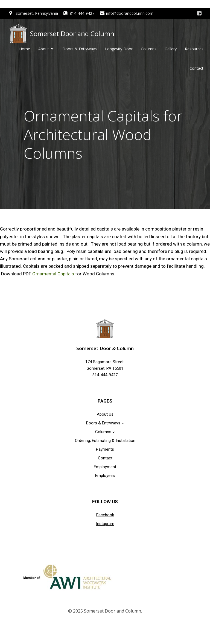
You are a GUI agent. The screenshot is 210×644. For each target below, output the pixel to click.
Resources (194, 49)
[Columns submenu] (114, 432)
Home (25, 49)
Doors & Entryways (80, 49)
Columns (149, 49)
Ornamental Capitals (53, 274)
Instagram (105, 524)
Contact (196, 69)
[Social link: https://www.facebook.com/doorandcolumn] (199, 13)
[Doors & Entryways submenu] (123, 423)
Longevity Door (119, 49)
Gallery (171, 49)
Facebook (105, 515)
